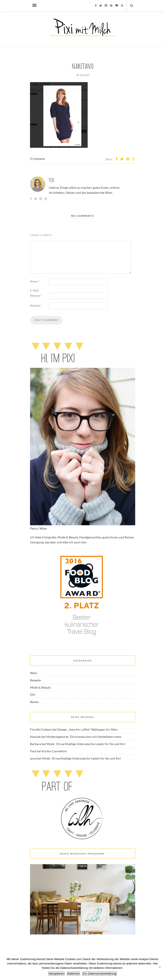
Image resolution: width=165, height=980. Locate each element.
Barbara (35, 744)
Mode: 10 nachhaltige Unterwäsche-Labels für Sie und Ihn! (86, 744)
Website (35, 306)
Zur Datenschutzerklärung (99, 974)
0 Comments (37, 159)
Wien (34, 673)
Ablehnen (73, 974)
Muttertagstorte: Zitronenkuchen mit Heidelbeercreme (84, 737)
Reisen (35, 702)
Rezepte (35, 680)
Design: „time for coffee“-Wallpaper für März (87, 729)
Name (35, 281)
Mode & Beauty (40, 687)
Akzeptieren (56, 974)
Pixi (52, 180)
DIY (33, 695)
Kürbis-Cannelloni (54, 751)
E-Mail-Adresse (36, 293)
